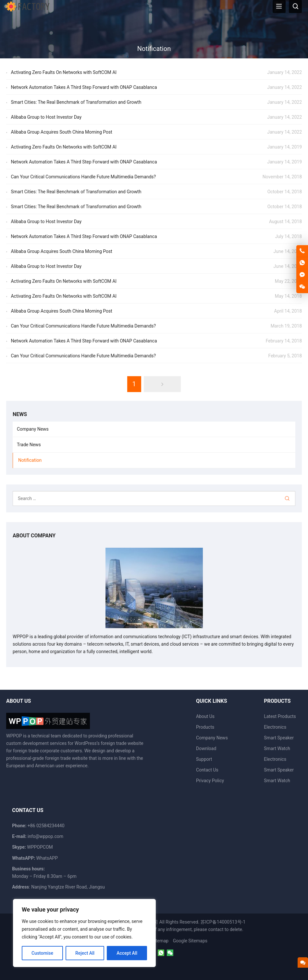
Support (204, 759)
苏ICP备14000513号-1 (223, 922)
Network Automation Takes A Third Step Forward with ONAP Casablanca (84, 87)
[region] (84, 933)
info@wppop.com (45, 836)
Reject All (85, 953)
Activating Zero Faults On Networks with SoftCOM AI (64, 72)
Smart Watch (277, 748)
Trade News (29, 445)
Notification (30, 460)
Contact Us (207, 770)
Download (206, 748)
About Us (205, 716)
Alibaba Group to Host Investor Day (46, 117)
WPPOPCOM (40, 847)
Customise (42, 953)
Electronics (275, 727)
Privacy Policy (210, 781)
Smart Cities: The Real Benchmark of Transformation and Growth (76, 102)
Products (205, 727)
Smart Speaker (279, 738)
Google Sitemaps (190, 941)
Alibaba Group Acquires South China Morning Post (61, 132)
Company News (33, 429)
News (20, 414)
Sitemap (160, 941)
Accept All (127, 953)
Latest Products (280, 716)
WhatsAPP (47, 858)
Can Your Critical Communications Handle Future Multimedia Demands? (83, 177)
